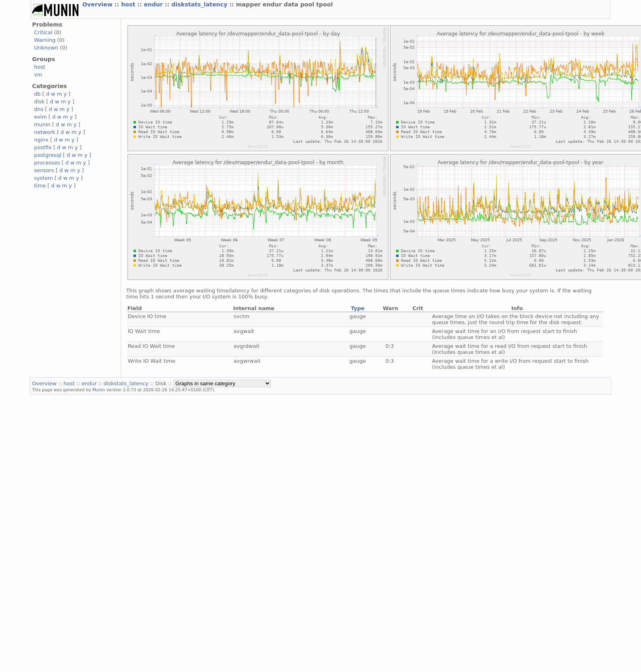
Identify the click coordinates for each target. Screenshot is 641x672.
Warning (45, 40)
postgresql (48, 155)
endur (154, 4)
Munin (99, 390)
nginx (41, 140)
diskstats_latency (200, 4)
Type (357, 308)
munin (42, 124)
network (45, 132)
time (40, 186)
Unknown (46, 48)
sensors (44, 170)
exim (41, 117)
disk (39, 102)
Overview (99, 4)
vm (38, 75)
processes (47, 163)
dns (39, 109)
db (37, 94)
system (44, 178)
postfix (43, 147)
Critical (43, 32)
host (129, 4)
